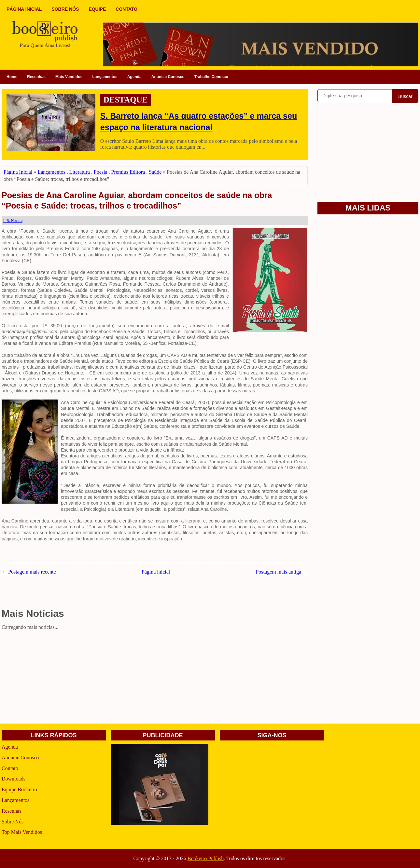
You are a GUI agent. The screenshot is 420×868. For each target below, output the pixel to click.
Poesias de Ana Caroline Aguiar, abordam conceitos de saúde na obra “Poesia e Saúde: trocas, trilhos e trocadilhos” (137, 201)
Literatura (80, 172)
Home (12, 77)
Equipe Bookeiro (19, 789)
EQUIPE (97, 9)
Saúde (155, 172)
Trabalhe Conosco (211, 77)
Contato (10, 768)
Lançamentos (105, 77)
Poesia (101, 172)
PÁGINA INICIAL (24, 9)
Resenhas (36, 77)
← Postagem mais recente (29, 572)
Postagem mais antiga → (282, 572)
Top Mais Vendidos (22, 832)
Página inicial (156, 572)
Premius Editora (128, 172)
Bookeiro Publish (206, 858)
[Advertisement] (155, 678)
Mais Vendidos (69, 77)
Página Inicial (18, 172)
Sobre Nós (13, 822)
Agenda (134, 77)
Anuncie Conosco (168, 77)
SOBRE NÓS (65, 9)
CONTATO (126, 9)
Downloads (14, 779)
